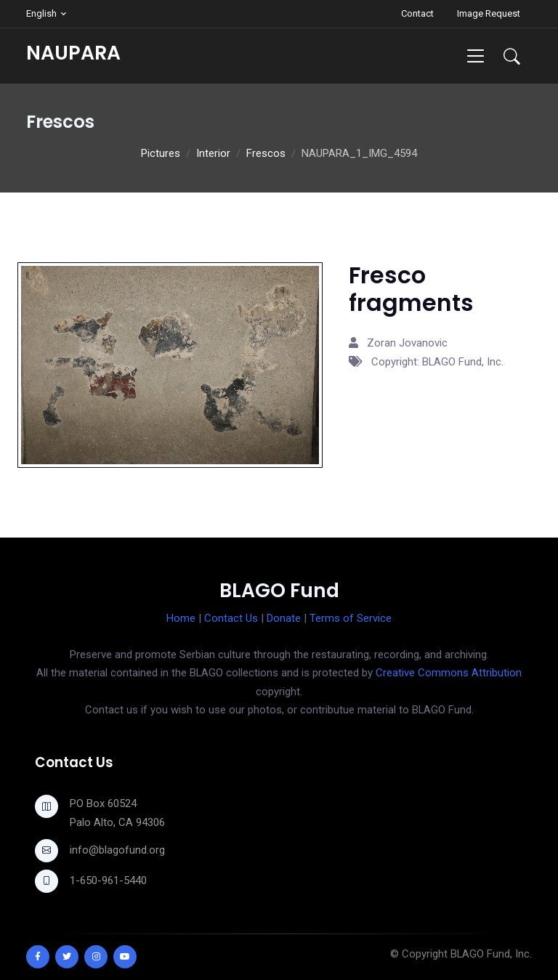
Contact (417, 13)
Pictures (161, 153)
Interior (213, 153)
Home (181, 618)
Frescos (266, 153)
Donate (284, 618)
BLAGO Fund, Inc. (491, 954)
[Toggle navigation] (476, 56)
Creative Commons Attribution (449, 673)
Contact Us (231, 618)
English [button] (41, 13)
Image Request (489, 13)
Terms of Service (351, 618)
